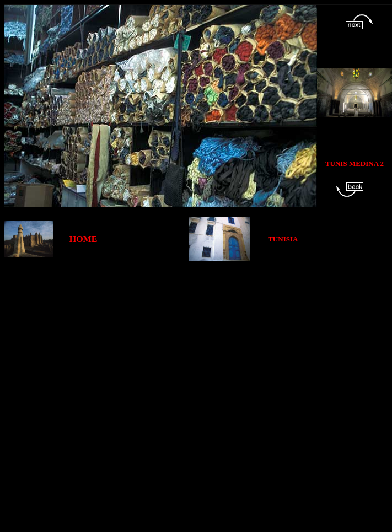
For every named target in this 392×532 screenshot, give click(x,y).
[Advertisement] (133, 394)
